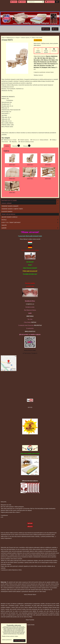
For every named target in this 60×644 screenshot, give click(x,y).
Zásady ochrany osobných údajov (10, 636)
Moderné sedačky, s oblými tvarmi (12, 209)
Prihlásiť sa (14, 2)
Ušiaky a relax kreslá (8, 214)
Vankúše (4, 225)
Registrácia (22, 2)
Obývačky (14, 142)
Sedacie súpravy (24, 140)
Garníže (30, 228)
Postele (30, 220)
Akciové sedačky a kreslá (27, 142)
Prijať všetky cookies (19, 641)
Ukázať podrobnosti (7, 640)
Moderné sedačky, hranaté (10, 206)
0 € (57, 2)
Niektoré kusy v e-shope (10, 140)
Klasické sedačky (7, 212)
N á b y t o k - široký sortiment (40, 140)
